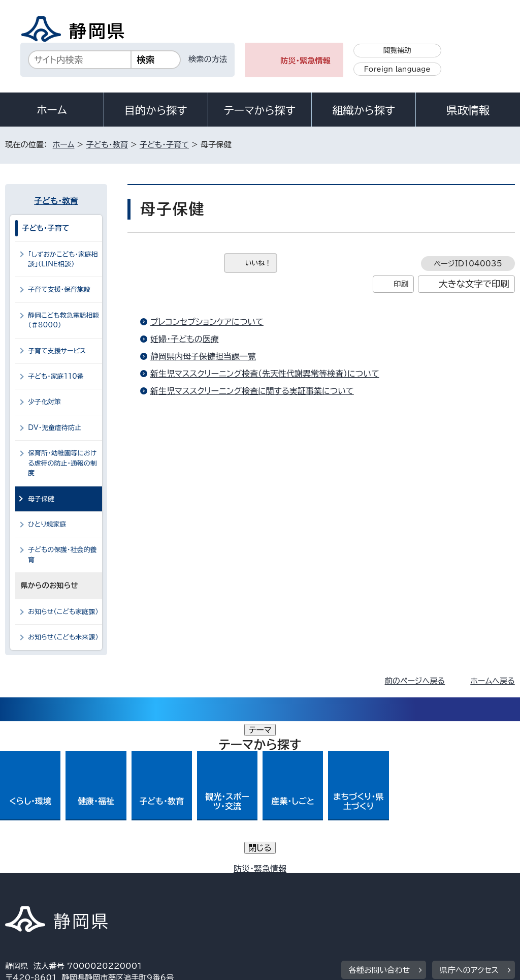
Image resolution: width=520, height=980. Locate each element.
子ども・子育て (164, 145)
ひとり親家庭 (47, 524)
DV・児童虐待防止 (55, 428)
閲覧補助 (397, 50)
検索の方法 (208, 59)
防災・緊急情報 (305, 61)
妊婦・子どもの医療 (185, 339)
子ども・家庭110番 (56, 376)
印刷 (401, 284)
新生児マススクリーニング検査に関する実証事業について (252, 391)
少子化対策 (44, 402)
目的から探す (156, 110)
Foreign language (397, 69)
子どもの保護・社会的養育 (62, 555)
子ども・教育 (107, 145)
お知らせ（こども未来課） (63, 637)
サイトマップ (99, 893)
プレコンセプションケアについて (207, 322)
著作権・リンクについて (53, 881)
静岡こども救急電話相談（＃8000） (63, 320)
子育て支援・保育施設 (59, 289)
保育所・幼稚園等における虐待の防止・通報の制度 (62, 463)
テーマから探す (260, 110)
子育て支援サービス (57, 351)
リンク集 (28, 893)
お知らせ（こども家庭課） (63, 612)
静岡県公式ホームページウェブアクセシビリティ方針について (344, 881)
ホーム (52, 110)
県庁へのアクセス (469, 819)
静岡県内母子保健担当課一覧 (203, 356)
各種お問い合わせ (380, 819)
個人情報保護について (166, 881)
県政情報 (468, 110)
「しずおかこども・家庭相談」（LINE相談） (63, 259)
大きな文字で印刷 (474, 284)
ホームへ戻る (492, 681)
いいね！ (258, 263)
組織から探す (364, 110)
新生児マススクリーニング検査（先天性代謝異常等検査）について (265, 374)
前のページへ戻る (415, 681)
